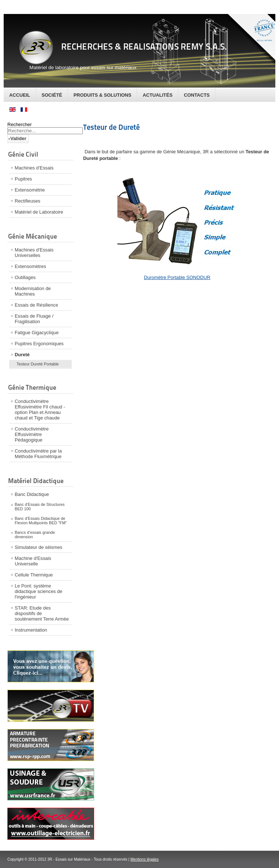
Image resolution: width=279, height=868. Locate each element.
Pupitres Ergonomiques (39, 344)
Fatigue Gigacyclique (37, 333)
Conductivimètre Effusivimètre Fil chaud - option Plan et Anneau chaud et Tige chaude (40, 410)
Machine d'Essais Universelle (33, 561)
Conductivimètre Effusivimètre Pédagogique (32, 434)
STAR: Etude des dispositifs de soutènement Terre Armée (42, 613)
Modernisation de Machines (33, 291)
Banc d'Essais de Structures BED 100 (40, 507)
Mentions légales (145, 859)
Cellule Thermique (34, 575)
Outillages (25, 277)
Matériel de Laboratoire (39, 212)
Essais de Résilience (36, 305)
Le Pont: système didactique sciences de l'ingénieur (38, 591)
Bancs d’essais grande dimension (35, 535)
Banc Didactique (32, 494)
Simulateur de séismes (38, 547)
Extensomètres (30, 266)
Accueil (20, 95)
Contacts (197, 95)
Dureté (22, 355)
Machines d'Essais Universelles (34, 253)
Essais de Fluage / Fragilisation (34, 319)
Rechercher (19, 124)
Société (52, 95)
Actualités (158, 95)
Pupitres (23, 179)
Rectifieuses (28, 201)
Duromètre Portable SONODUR (177, 277)
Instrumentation (31, 630)
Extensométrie (30, 190)
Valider (18, 138)
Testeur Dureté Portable (38, 364)
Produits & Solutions (102, 95)
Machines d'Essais (34, 168)
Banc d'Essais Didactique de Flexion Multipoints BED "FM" (41, 521)
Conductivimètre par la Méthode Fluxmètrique (38, 454)
